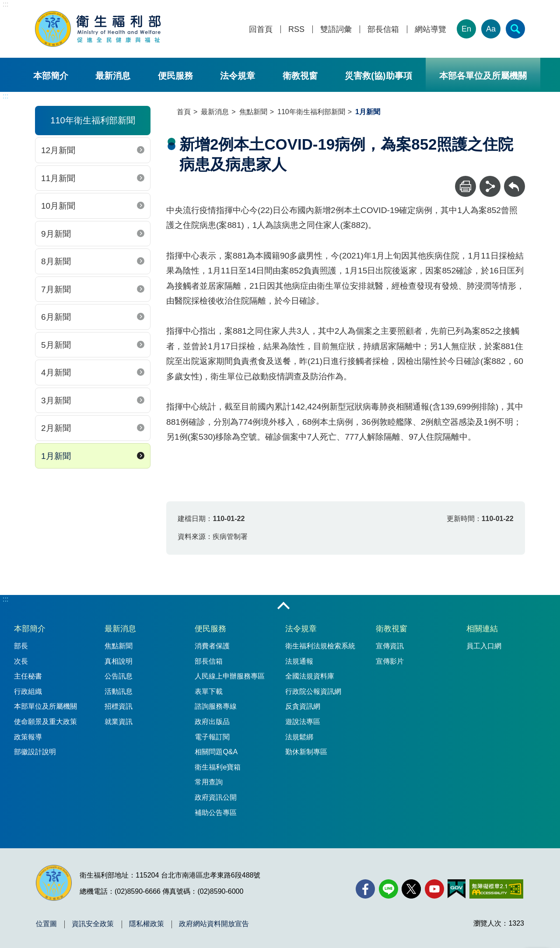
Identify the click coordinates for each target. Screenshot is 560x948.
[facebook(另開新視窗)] (365, 889)
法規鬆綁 (299, 737)
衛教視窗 (300, 76)
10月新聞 (58, 206)
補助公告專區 (216, 813)
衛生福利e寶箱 (218, 767)
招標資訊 (119, 706)
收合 (283, 606)
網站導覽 (430, 30)
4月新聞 (56, 373)
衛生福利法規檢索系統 (320, 646)
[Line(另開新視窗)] (388, 889)
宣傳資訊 (390, 646)
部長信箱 (383, 30)
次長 (21, 661)
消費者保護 (212, 646)
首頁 (184, 112)
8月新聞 (56, 261)
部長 (21, 646)
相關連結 (482, 629)
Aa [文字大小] (491, 29)
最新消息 (113, 76)
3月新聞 (56, 401)
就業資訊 (119, 722)
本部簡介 (51, 76)
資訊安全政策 (93, 924)
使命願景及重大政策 (45, 722)
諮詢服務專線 (216, 706)
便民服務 (175, 76)
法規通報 (299, 661)
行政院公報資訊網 (313, 691)
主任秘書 (28, 676)
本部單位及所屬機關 (45, 706)
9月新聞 (56, 234)
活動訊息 (119, 691)
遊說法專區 (303, 722)
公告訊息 (119, 676)
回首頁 (261, 30)
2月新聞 (56, 428)
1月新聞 (56, 456)
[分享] (490, 186)
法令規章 (238, 76)
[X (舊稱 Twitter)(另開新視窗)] (411, 889)
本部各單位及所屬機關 (483, 76)
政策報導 (28, 737)
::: (5, 4)
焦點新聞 (253, 112)
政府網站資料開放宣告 (214, 924)
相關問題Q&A (216, 752)
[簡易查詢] (515, 29)
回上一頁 (514, 180)
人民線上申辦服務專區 (230, 676)
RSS (296, 30)
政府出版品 (212, 722)
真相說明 (119, 661)
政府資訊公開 (216, 797)
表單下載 (209, 691)
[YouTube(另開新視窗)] (434, 889)
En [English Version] (466, 29)
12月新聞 (58, 150)
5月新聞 (56, 345)
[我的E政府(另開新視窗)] (457, 889)
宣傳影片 (390, 661)
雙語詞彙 (336, 30)
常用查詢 (209, 782)
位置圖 (46, 924)
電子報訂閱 (212, 737)
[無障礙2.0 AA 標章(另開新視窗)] (496, 889)
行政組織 (28, 691)
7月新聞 (56, 289)
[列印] (465, 186)
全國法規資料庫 (310, 676)
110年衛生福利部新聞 (311, 112)
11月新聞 (58, 178)
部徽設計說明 (35, 752)
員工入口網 (484, 646)
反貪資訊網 (303, 706)
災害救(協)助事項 (378, 76)
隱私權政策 (147, 924)
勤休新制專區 (306, 752)
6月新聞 (56, 317)
